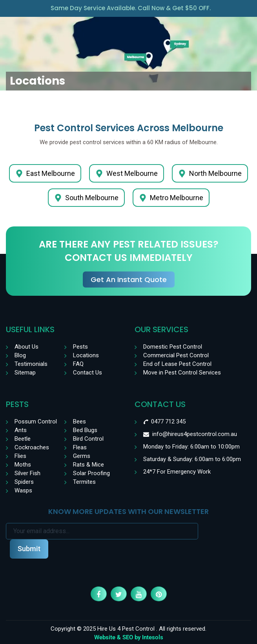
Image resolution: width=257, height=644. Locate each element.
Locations (86, 355)
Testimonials (31, 364)
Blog (20, 355)
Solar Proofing (91, 473)
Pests (80, 347)
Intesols (153, 637)
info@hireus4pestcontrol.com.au (195, 434)
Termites (84, 482)
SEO (128, 637)
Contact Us (87, 373)
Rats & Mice (88, 465)
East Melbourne (45, 173)
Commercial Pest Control (176, 355)
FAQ (78, 364)
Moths (23, 465)
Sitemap (25, 373)
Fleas (80, 447)
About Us (26, 347)
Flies (20, 456)
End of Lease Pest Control (177, 364)
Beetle (23, 439)
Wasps (23, 490)
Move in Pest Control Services (182, 373)
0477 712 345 (168, 421)
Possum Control (36, 421)
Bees (79, 421)
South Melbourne (86, 198)
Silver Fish (27, 473)
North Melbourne (210, 173)
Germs (82, 456)
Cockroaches (32, 447)
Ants (21, 430)
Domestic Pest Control (173, 347)
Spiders (24, 482)
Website (105, 637)
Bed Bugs (85, 430)
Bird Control (88, 439)
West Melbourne (127, 173)
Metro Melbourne (171, 198)
